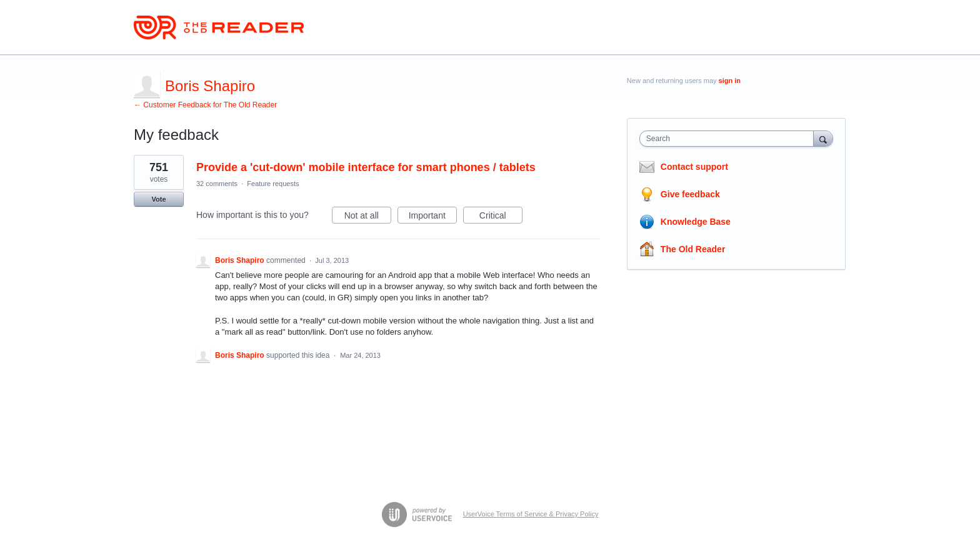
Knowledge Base (696, 222)
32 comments (217, 184)
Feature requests (273, 184)
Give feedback (690, 194)
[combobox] (730, 139)
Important (433, 217)
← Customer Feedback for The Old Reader (205, 105)
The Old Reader (693, 249)
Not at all (368, 217)
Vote (158, 199)
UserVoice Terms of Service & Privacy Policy (531, 514)
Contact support (694, 167)
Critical (501, 217)
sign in (730, 81)
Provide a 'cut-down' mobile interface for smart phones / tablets (366, 167)
